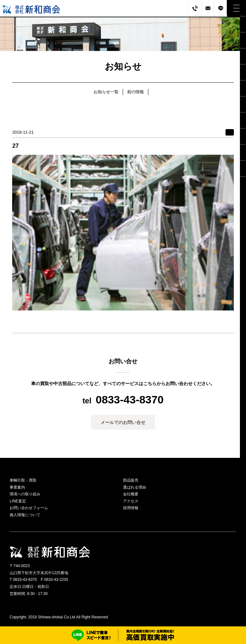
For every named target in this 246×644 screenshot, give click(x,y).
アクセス (131, 501)
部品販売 (131, 480)
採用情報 (131, 508)
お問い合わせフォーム (29, 508)
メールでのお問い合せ (123, 422)
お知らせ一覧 (106, 92)
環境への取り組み (25, 494)
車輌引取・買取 (23, 480)
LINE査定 (18, 501)
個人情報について (25, 515)
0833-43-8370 (130, 400)
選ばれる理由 (135, 487)
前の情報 (135, 92)
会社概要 (131, 494)
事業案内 (17, 487)
